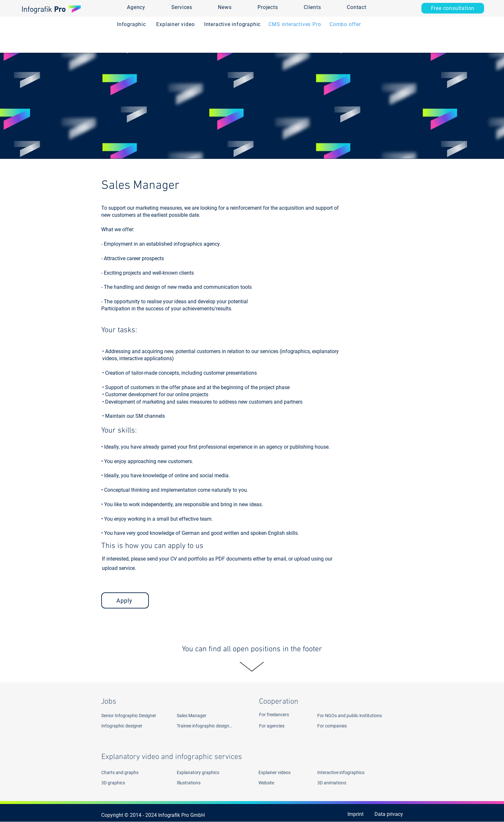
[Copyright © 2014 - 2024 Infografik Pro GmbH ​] (155, 815)
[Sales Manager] (213, 716)
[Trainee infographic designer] (205, 726)
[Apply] (125, 600)
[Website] (275, 783)
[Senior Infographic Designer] (136, 716)
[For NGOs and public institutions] (362, 716)
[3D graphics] (125, 783)
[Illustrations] (200, 783)
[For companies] (339, 726)
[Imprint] (348, 814)
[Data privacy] (388, 814)
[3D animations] (349, 783)
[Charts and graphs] (133, 772)
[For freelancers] (283, 714)
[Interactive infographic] (232, 24)
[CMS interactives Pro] (295, 24)
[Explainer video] (175, 24)
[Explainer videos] (277, 772)
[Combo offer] (345, 24)
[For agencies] (283, 726)
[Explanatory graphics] (208, 772)
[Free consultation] (453, 8)
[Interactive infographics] (349, 772)
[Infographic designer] (132, 726)
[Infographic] (131, 24)
